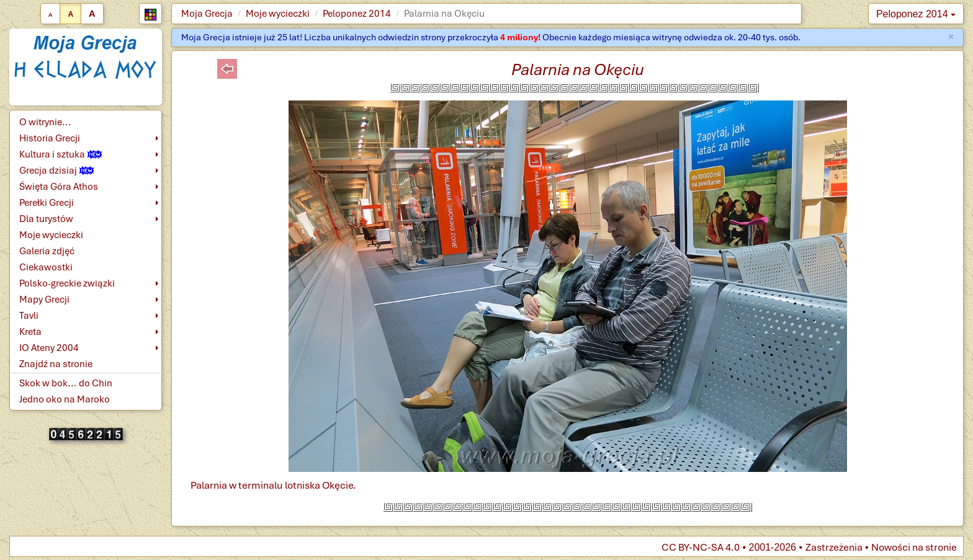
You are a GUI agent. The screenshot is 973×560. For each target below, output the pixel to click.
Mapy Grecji (44, 300)
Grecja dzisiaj (56, 171)
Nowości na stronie (914, 547)
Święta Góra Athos (59, 187)
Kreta (30, 332)
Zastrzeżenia (834, 547)
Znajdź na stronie (56, 364)
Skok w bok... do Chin (66, 383)
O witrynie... (45, 122)
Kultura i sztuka (61, 154)
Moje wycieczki (278, 14)
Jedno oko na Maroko (65, 399)
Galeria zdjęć (47, 251)
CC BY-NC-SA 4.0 (701, 547)
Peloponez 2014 (357, 14)
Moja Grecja (207, 14)
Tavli (29, 316)
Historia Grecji (50, 138)
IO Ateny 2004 (49, 348)
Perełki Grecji (47, 203)
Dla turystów (46, 219)
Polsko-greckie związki (67, 283)
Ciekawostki (46, 267)
